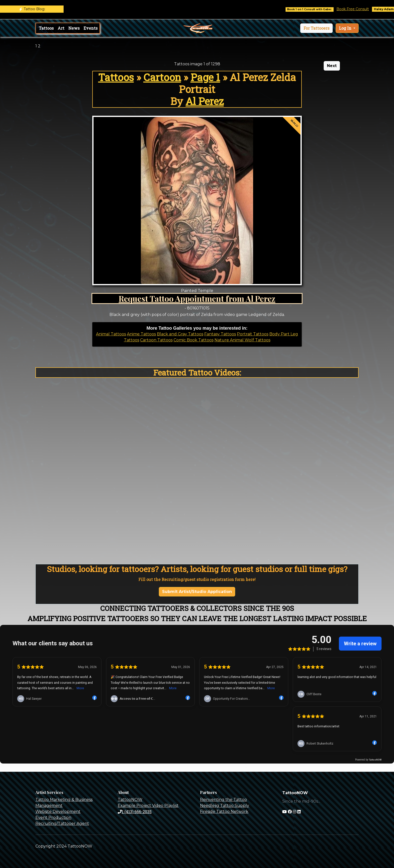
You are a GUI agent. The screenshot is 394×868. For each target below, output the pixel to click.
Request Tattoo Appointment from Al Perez (197, 298)
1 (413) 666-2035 (135, 812)
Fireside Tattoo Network (224, 812)
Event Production (53, 818)
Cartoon (162, 77)
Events (91, 28)
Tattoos (46, 28)
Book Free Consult (358, 9)
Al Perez (205, 101)
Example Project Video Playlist (148, 806)
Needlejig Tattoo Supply (225, 806)
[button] (316, 28)
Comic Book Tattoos (194, 340)
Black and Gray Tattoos (180, 334)
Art (61, 28)
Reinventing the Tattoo (223, 800)
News (74, 28)
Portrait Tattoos (253, 334)
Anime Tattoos (141, 334)
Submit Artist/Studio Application (197, 592)
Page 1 (205, 77)
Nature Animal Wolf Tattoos (242, 340)
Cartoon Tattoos (156, 340)
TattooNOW (130, 800)
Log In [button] (346, 28)
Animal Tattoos (111, 334)
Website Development (58, 812)
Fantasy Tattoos (220, 334)
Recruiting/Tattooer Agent (62, 823)
